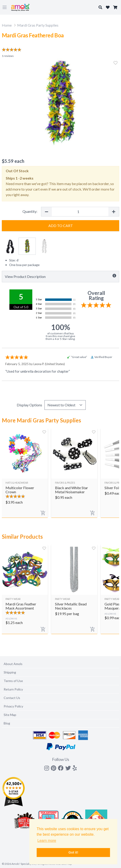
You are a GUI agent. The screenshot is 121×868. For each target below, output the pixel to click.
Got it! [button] (73, 852)
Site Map (10, 715)
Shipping (10, 672)
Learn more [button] (47, 841)
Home (7, 25)
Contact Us (12, 698)
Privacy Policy (13, 706)
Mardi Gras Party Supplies (38, 25)
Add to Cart (61, 226)
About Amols (13, 664)
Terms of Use (13, 681)
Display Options (29, 405)
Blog (7, 723)
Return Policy (13, 689)
